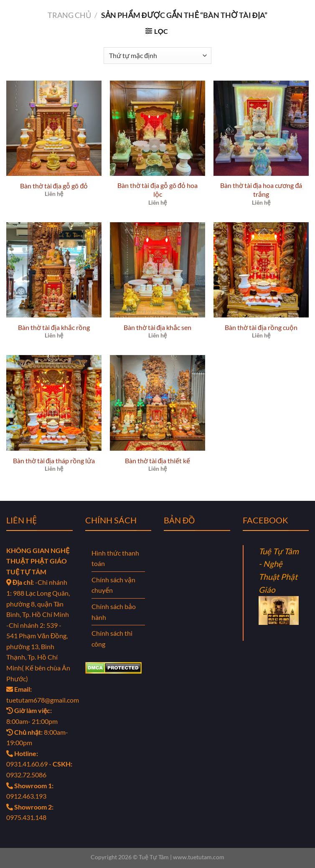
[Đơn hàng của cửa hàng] (157, 56)
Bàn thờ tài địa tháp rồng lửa (54, 461)
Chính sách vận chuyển (113, 585)
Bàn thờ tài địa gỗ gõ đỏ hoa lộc (157, 190)
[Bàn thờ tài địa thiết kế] (157, 403)
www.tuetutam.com (199, 857)
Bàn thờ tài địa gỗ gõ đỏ (54, 186)
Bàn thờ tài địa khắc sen (158, 327)
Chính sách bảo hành (114, 612)
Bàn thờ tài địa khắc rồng (54, 327)
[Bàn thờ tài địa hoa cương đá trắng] (261, 128)
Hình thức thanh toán (115, 558)
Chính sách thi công (112, 638)
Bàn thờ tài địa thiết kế (158, 461)
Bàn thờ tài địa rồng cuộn (261, 327)
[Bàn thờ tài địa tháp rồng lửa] (54, 403)
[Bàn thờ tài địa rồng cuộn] (261, 270)
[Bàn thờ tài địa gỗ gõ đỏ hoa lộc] (157, 128)
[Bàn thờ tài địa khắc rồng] (54, 270)
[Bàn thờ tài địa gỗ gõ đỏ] (54, 128)
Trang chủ (69, 15)
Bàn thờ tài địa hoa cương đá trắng (261, 190)
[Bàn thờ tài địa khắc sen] (157, 270)
